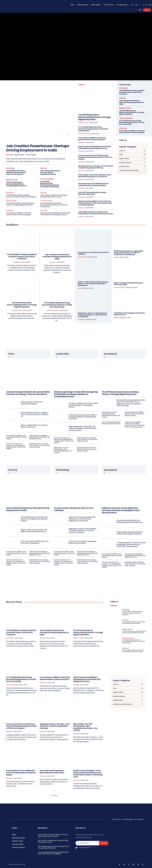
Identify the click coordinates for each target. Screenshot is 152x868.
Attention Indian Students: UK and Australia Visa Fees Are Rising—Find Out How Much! (28, 393)
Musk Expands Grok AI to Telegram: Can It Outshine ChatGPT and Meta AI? (35, 414)
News (80, 288)
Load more (55, 795)
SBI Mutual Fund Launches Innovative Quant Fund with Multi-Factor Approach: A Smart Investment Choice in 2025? (131, 403)
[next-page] (68, 135)
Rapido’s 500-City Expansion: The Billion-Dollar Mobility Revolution (34, 531)
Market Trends (12, 180)
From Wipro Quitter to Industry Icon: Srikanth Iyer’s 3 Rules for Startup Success (96, 213)
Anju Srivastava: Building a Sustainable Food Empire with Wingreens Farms (55, 214)
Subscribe (104, 843)
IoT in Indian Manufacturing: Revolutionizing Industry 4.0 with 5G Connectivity (50, 184)
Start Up (9, 155)
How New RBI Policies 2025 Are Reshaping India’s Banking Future (129, 521)
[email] (87, 843)
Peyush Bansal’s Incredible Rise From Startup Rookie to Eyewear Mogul (93, 185)
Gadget (117, 257)
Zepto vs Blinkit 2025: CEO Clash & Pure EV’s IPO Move (34, 426)
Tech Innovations (47, 179)
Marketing (10, 168)
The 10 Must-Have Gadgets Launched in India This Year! (129, 314)
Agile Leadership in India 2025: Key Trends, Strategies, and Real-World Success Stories (82, 428)
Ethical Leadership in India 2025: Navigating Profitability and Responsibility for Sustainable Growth (76, 394)
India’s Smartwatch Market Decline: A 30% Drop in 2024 (129, 284)
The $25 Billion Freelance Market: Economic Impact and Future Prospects (16, 172)
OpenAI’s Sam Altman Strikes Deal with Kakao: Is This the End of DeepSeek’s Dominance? (93, 284)
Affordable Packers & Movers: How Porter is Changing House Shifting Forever (34, 519)
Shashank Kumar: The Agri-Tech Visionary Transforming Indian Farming (96, 167)
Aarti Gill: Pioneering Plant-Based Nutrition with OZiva (92, 193)
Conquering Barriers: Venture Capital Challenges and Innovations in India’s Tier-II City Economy (131, 544)
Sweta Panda (19, 155)
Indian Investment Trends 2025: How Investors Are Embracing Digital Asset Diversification (121, 510)
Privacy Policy (93, 848)
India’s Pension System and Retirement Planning (32, 403)
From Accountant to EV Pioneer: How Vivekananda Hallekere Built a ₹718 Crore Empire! (95, 157)
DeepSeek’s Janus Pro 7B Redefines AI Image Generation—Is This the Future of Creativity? (93, 315)
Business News (83, 257)
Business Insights (120, 287)
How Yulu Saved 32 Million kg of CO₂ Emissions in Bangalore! (35, 542)
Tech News (81, 319)
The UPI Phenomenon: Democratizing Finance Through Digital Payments (16, 184)
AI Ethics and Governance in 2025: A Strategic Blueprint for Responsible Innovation (83, 417)
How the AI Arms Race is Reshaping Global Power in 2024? (82, 542)
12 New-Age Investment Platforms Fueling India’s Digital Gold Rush (130, 533)
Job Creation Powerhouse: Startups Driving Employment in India (38, 148)
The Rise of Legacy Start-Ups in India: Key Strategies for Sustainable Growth (83, 405)
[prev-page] (63, 135)
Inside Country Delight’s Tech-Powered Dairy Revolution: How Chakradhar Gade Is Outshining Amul (95, 203)
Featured (9, 210)
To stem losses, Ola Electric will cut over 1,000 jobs (93, 253)
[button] (136, 5)
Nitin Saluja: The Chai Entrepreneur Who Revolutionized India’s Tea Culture (95, 176)
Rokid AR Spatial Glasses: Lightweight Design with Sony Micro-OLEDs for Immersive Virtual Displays (128, 253)
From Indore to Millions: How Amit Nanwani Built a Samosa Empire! (19, 214)
